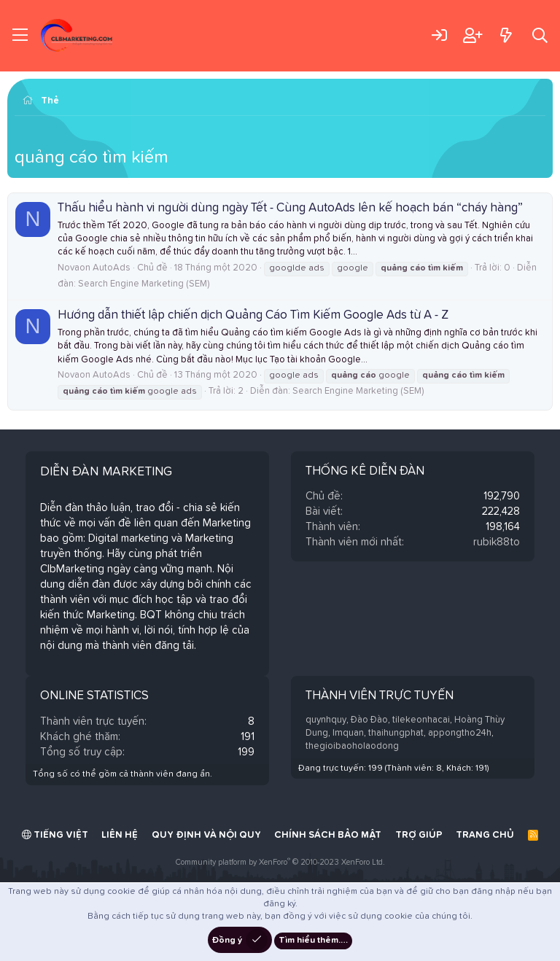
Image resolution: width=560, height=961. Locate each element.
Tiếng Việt (55, 835)
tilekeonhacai (421, 720)
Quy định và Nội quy (206, 835)
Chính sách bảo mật (328, 835)
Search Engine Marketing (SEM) (144, 284)
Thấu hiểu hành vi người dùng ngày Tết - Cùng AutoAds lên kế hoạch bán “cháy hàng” (290, 208)
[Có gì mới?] (506, 35)
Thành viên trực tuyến (380, 696)
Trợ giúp (419, 835)
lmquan (348, 733)
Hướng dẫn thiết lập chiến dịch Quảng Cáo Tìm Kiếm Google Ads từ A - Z (253, 315)
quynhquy (326, 720)
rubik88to (497, 542)
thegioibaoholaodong (352, 746)
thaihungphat (396, 733)
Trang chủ (485, 835)
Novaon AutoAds (94, 268)
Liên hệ (120, 835)
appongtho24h (460, 733)
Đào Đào (369, 720)
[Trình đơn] (20, 36)
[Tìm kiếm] (540, 35)
